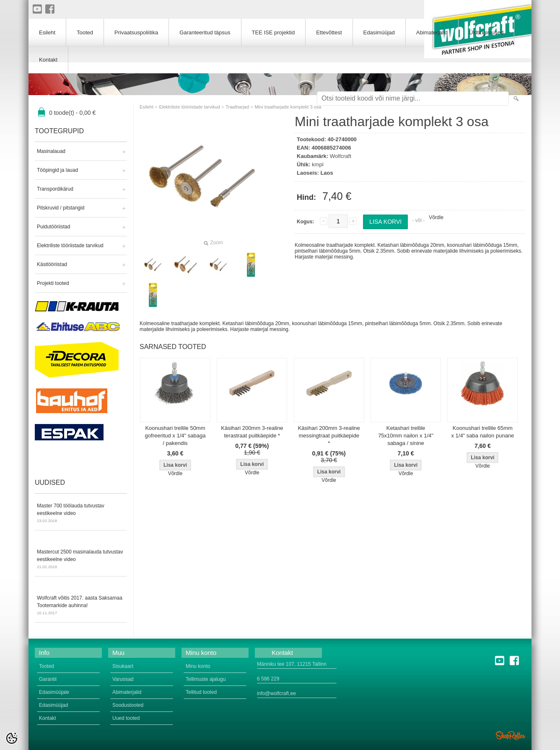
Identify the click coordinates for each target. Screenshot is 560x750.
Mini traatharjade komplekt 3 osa (288, 107)
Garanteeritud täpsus (205, 32)
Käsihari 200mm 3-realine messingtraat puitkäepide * (329, 436)
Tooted (85, 32)
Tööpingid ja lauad (57, 170)
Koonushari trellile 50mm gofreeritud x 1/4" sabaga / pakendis (175, 436)
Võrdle (436, 217)
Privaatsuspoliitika (136, 32)
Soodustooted (128, 705)
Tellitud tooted (201, 692)
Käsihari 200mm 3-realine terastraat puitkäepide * (252, 432)
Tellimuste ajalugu (206, 679)
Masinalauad (51, 151)
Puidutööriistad (53, 227)
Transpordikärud (55, 189)
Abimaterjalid (432, 32)
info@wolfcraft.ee (276, 693)
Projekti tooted (53, 283)
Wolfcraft (341, 156)
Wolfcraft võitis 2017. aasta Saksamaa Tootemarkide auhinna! (81, 606)
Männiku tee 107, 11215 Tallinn (292, 664)
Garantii (48, 679)
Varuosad (123, 679)
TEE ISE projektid (274, 32)
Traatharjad (237, 107)
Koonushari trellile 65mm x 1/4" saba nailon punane (482, 432)
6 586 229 (268, 679)
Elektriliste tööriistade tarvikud (70, 246)
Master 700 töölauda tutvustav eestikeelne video (81, 514)
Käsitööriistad (52, 264)
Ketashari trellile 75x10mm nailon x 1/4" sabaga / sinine (406, 436)
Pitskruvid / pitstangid (61, 208)
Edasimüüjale (54, 692)
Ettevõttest (329, 32)
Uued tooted (126, 718)
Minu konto (198, 666)
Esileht (146, 107)
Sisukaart (123, 666)
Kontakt (48, 60)
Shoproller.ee (511, 735)
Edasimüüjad (379, 32)
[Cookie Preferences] (12, 738)
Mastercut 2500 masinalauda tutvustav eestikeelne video (81, 560)
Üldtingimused (486, 32)
